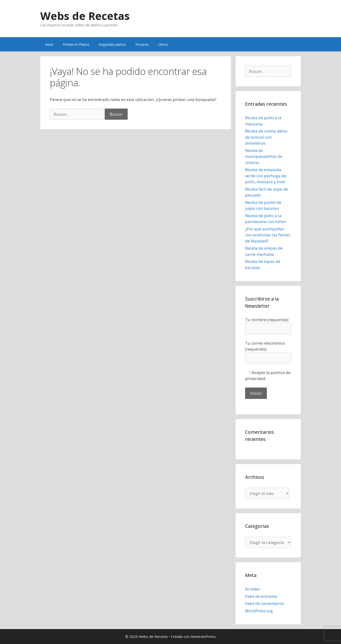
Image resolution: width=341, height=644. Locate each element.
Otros (163, 44)
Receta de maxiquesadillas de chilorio (264, 156)
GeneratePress (203, 636)
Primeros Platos (76, 44)
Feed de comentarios (265, 603)
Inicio (49, 44)
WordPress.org (259, 611)
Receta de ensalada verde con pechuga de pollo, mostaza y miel (266, 176)
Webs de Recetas (85, 16)
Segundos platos (112, 44)
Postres (142, 44)
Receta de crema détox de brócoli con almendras (266, 137)
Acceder (253, 589)
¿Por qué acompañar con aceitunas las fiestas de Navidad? (268, 235)
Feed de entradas (261, 596)
